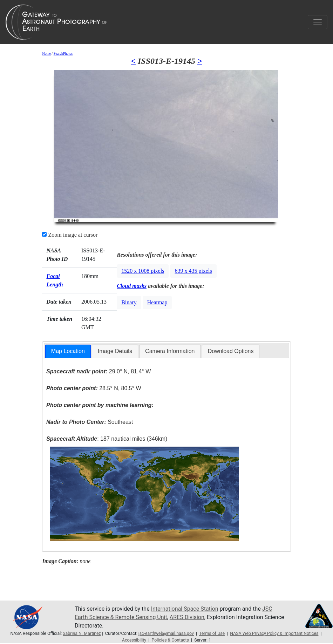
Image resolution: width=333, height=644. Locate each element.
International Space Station (185, 609)
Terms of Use (212, 633)
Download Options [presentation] (231, 351)
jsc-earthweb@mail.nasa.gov (166, 633)
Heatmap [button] (157, 302)
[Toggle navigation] (318, 22)
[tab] (68, 351)
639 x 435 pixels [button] (193, 271)
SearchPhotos (63, 53)
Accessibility (134, 640)
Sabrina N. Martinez (82, 633)
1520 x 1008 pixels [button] (143, 271)
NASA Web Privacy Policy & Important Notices (274, 633)
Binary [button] (129, 302)
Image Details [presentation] (115, 351)
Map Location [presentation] (68, 351)
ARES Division (187, 617)
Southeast (90, 422)
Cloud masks (132, 286)
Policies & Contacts (170, 640)
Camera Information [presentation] (170, 351)
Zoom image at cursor (70, 235)
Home (46, 53)
